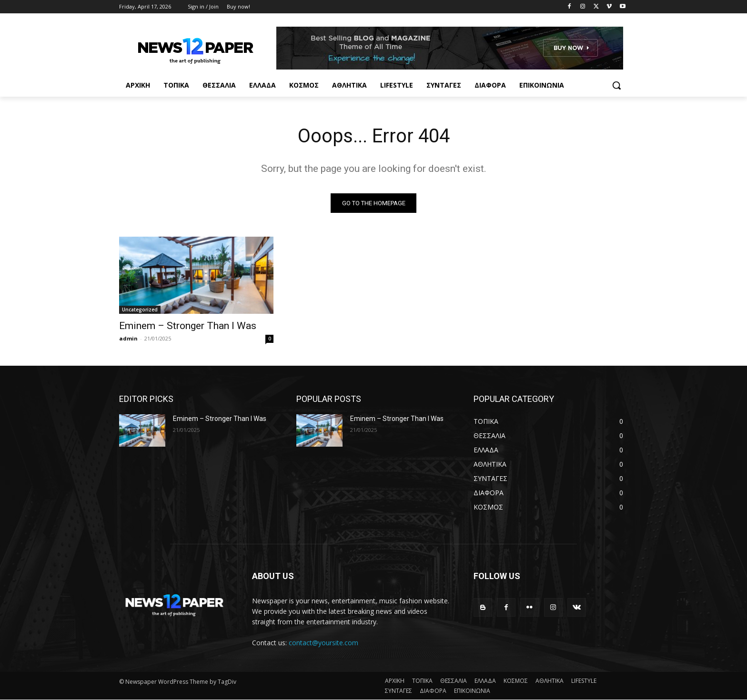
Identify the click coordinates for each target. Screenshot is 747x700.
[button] (616, 85)
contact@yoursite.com (323, 643)
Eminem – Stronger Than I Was (188, 326)
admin (128, 338)
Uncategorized (140, 310)
